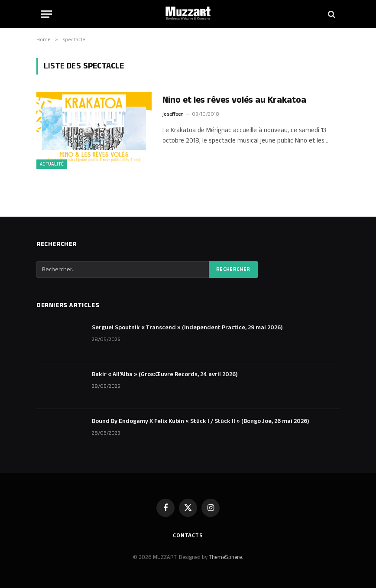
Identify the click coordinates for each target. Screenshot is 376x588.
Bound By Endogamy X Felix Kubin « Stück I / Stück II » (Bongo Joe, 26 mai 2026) (201, 421)
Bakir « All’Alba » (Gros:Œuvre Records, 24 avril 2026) (165, 374)
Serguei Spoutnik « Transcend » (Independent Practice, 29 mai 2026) (187, 328)
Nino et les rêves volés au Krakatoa (234, 100)
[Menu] (46, 14)
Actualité (52, 164)
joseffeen (173, 114)
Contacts (188, 536)
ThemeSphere (225, 557)
